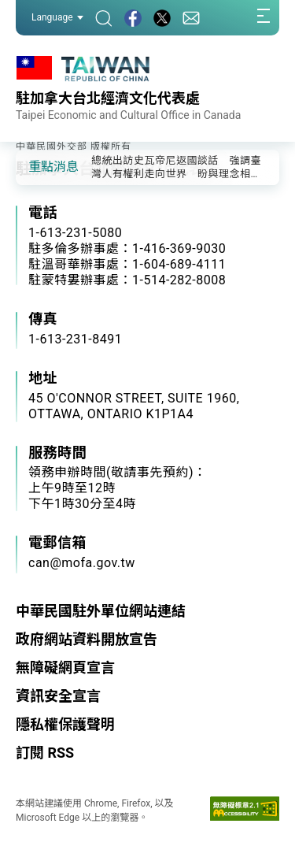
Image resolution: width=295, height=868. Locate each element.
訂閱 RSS (45, 753)
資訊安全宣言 (58, 696)
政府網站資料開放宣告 (87, 639)
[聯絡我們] (191, 18)
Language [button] (57, 17)
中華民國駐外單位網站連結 (101, 611)
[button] (39, 166)
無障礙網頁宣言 (65, 668)
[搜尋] (104, 18)
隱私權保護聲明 (65, 724)
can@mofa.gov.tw (82, 563)
